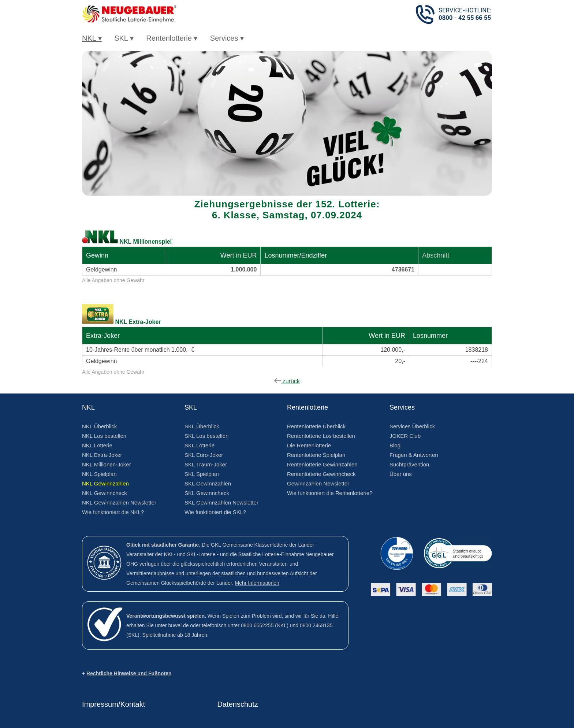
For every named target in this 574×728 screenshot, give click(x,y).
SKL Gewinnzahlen (208, 483)
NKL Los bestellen (104, 436)
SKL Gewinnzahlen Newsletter (221, 502)
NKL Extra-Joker (102, 455)
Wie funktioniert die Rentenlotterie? (330, 493)
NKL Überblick (99, 426)
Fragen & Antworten (414, 455)
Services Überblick (412, 426)
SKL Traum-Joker (206, 464)
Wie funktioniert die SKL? (215, 512)
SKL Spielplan (202, 474)
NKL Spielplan (99, 474)
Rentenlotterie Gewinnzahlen (322, 464)
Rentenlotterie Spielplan (316, 455)
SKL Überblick (202, 426)
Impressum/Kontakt (113, 704)
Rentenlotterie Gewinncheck (321, 474)
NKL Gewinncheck (105, 493)
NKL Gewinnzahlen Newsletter (119, 502)
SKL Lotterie (200, 445)
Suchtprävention (409, 464)
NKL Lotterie (97, 445)
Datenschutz (238, 704)
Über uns (401, 474)
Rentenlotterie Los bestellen (321, 436)
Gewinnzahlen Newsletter (318, 483)
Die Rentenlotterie (309, 445)
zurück (287, 381)
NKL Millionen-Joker (107, 464)
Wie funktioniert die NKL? (113, 512)
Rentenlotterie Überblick (316, 426)
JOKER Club (405, 436)
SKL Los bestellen (206, 436)
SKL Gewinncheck (207, 493)
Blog (395, 445)
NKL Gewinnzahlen (105, 483)
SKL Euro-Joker (204, 455)
